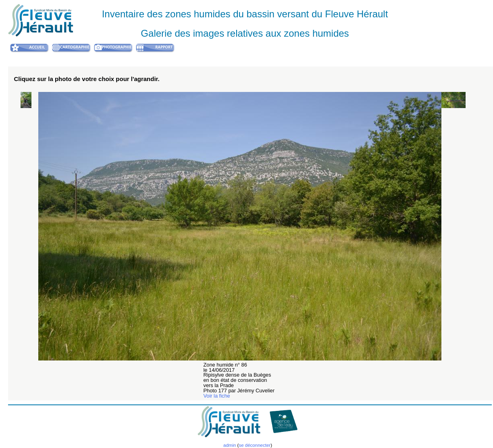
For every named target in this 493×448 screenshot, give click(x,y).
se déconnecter (255, 445)
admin (230, 445)
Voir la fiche (217, 396)
